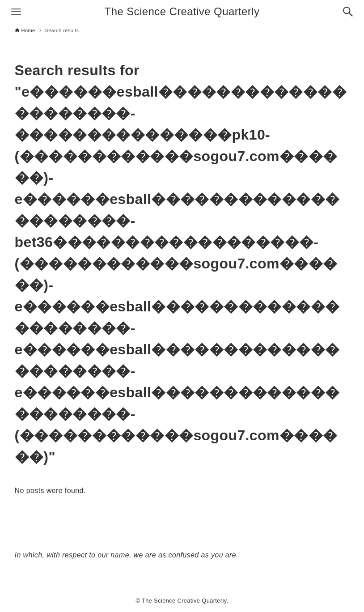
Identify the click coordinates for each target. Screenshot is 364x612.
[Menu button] (16, 12)
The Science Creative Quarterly (182, 11)
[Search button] (348, 12)
